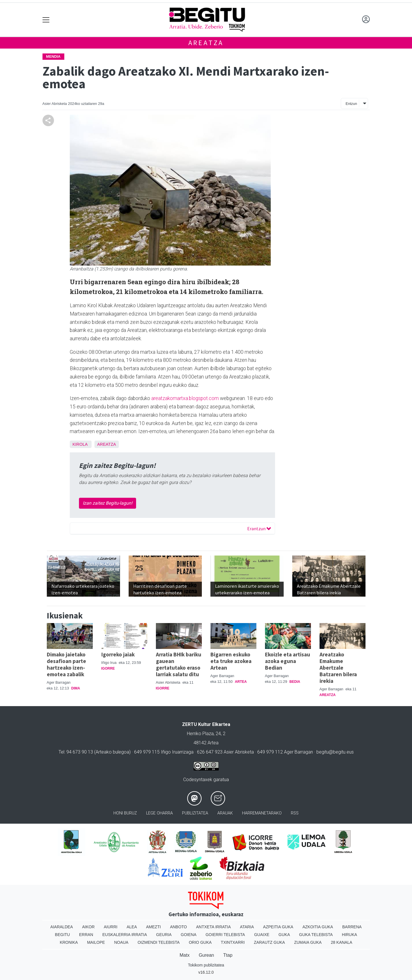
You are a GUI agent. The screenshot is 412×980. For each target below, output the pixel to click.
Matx (184, 955)
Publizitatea (195, 813)
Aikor (88, 927)
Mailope (96, 942)
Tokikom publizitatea (206, 965)
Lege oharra (159, 813)
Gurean (206, 955)
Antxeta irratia (213, 927)
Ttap (228, 955)
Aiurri (111, 927)
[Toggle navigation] (46, 20)
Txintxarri (233, 942)
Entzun (351, 104)
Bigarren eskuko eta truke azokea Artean (231, 661)
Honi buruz (125, 813)
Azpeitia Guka (278, 927)
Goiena (189, 935)
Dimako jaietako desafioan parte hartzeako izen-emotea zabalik (66, 664)
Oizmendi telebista (159, 942)
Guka (284, 935)
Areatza (206, 43)
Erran (86, 935)
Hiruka (350, 935)
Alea (132, 927)
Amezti (153, 927)
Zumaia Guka (308, 942)
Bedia (295, 682)
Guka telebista (316, 935)
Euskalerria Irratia (124, 935)
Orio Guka (200, 942)
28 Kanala (342, 942)
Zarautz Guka (269, 942)
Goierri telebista (225, 935)
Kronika (69, 942)
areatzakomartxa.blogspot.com (185, 398)
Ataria (247, 927)
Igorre (108, 668)
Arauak (225, 813)
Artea (241, 682)
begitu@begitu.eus (335, 752)
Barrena (352, 927)
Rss (295, 813)
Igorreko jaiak (118, 654)
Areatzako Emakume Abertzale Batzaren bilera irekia (338, 668)
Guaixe (262, 935)
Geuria (164, 935)
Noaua (121, 942)
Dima (76, 688)
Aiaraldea (62, 927)
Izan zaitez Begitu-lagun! (108, 503)
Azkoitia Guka (318, 927)
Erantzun (259, 529)
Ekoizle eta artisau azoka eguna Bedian (288, 661)
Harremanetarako (262, 813)
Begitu (62, 935)
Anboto (178, 927)
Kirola (80, 444)
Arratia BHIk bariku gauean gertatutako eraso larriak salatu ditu (179, 664)
